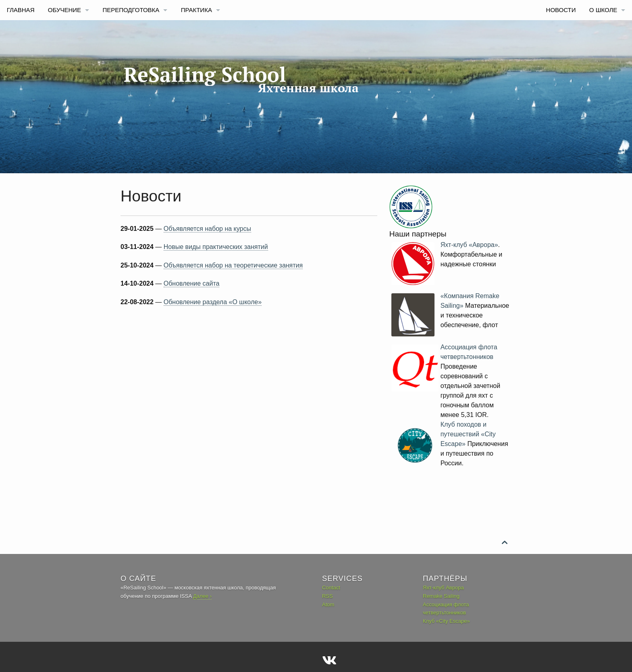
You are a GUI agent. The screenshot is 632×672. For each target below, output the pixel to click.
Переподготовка (131, 10)
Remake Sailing (441, 596)
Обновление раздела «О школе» (213, 302)
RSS (327, 596)
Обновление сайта (192, 283)
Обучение (64, 10)
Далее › (202, 596)
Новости (561, 10)
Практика (196, 10)
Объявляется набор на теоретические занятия (233, 265)
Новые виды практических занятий (216, 247)
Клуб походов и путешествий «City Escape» (468, 434)
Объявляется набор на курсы (207, 229)
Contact (331, 588)
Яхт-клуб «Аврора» (469, 245)
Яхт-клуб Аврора (443, 588)
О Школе (603, 10)
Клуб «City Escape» (446, 621)
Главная (21, 10)
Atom (328, 605)
